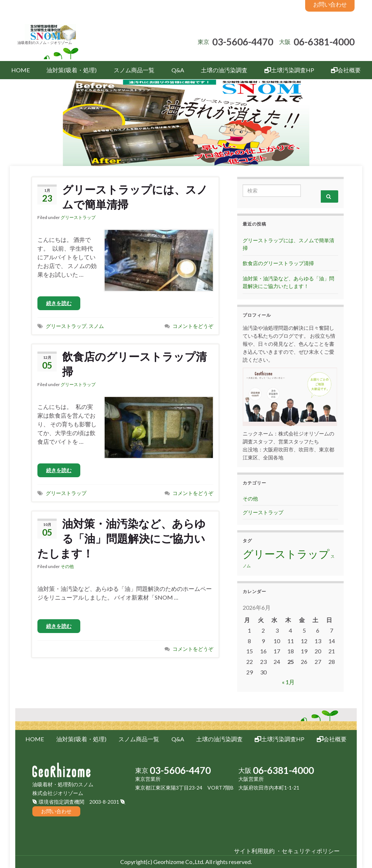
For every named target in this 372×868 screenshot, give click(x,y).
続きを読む (59, 303)
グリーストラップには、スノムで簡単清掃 (135, 197)
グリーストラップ (78, 217)
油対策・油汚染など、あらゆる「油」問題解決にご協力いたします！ (122, 538)
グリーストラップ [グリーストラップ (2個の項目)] (286, 554)
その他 (67, 566)
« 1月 (288, 682)
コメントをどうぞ (193, 326)
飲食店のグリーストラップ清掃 (134, 364)
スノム (96, 326)
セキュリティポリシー (311, 851)
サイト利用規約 (254, 851)
